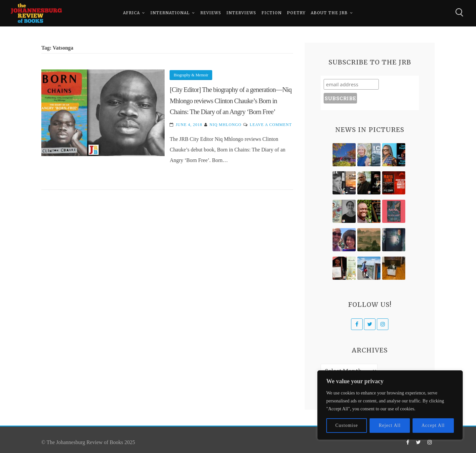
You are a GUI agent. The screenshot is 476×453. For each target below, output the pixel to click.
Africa (131, 13)
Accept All (433, 425)
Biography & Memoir (191, 75)
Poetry (296, 13)
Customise (347, 425)
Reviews (211, 13)
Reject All (390, 425)
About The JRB (329, 13)
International (170, 13)
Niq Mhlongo (226, 125)
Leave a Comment (271, 125)
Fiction (272, 13)
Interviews (241, 13)
